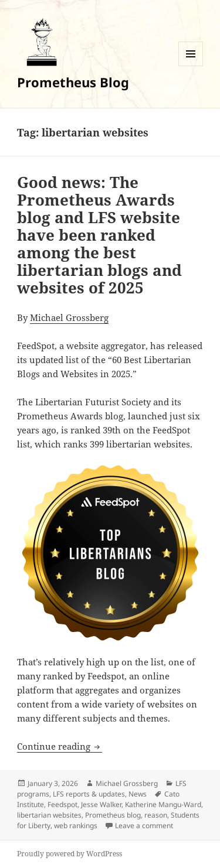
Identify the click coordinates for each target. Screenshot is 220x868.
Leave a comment (144, 826)
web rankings (76, 826)
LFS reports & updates (89, 794)
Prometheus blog (113, 815)
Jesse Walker (101, 804)
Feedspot (62, 804)
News (138, 794)
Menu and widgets (191, 66)
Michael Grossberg (69, 317)
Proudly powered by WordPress (70, 854)
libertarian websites (49, 815)
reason (156, 815)
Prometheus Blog (73, 82)
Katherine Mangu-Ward (163, 804)
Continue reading (60, 746)
